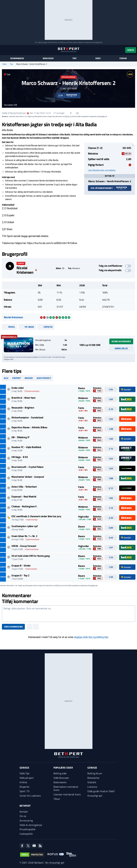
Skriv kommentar (13, 627)
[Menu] (4, 50)
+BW (130, 74)
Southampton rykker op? (25, 526)
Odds (98, 58)
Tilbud (57, 799)
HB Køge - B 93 (20, 457)
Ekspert (17, 378)
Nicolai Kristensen (18, 113)
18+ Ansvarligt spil (54, 863)
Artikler (23, 782)
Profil (9, 327)
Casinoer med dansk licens (67, 794)
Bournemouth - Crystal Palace (27, 467)
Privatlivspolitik (28, 829)
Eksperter (25, 787)
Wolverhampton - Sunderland (27, 417)
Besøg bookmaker (121, 341)
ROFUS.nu (63, 42)
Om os (23, 816)
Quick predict (44, 378)
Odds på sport (27, 778)
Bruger (29, 378)
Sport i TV (25, 791)
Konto (131, 50)
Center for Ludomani (30, 796)
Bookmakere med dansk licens (66, 788)
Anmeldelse (121, 348)
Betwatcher (93, 778)
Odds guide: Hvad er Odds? (101, 791)
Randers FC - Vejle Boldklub (26, 447)
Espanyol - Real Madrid (24, 496)
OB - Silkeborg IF (21, 437)
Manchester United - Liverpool (28, 477)
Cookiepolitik (26, 834)
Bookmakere (17, 58)
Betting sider (60, 773)
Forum (123, 58)
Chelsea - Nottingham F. (24, 506)
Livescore (92, 787)
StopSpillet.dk (98, 42)
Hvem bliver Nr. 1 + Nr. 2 (24, 536)
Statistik (46, 327)
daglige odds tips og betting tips (91, 637)
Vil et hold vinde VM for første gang (31, 556)
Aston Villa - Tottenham (24, 487)
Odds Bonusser (61, 778)
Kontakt (24, 812)
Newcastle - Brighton (23, 408)
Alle (6, 378)
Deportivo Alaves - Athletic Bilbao (29, 427)
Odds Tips (25, 773)
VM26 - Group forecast (24, 546)
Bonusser (48, 58)
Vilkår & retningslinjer (31, 825)
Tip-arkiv (27, 327)
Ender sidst (18, 388)
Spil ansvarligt (42, 42)
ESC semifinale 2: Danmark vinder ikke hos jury (36, 516)
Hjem (5, 64)
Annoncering (26, 821)
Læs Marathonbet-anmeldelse (102, 170)
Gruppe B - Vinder (21, 565)
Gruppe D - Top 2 (20, 575)
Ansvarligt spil (95, 796)
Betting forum (95, 773)
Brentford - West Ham (23, 398)
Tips (74, 58)
